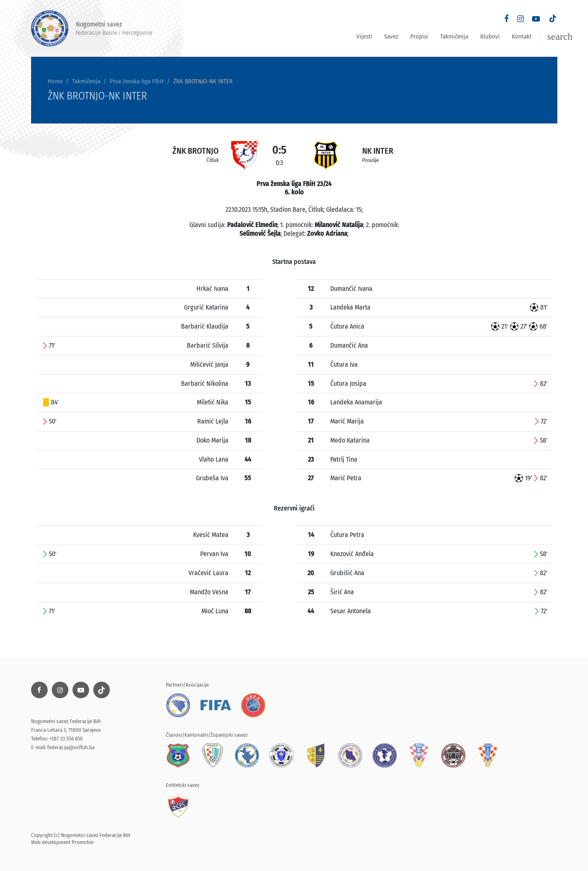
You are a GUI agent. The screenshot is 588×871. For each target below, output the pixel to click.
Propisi (419, 36)
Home (55, 81)
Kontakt (522, 36)
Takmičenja (454, 36)
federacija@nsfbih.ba (71, 747)
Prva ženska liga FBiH (137, 81)
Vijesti (364, 36)
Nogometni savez (92, 28)
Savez (391, 36)
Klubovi (490, 36)
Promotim (83, 842)
